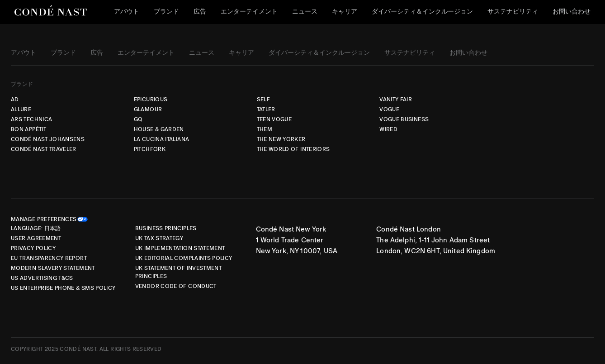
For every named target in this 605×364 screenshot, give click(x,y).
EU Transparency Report (49, 258)
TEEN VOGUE (274, 119)
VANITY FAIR (396, 99)
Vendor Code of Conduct (176, 286)
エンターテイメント (249, 12)
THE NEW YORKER (281, 139)
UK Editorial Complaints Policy (184, 258)
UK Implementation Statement (180, 248)
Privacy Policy (33, 248)
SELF (263, 99)
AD (15, 99)
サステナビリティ (513, 12)
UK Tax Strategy (159, 238)
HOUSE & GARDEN (159, 129)
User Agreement (36, 238)
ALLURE (21, 109)
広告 (200, 12)
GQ (138, 119)
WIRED (388, 129)
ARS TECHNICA (31, 119)
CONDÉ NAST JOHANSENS (48, 139)
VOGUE (389, 109)
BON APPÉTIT (28, 129)
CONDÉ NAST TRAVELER (44, 149)
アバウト (127, 12)
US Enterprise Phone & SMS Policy (63, 288)
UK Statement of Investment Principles (178, 272)
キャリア (345, 12)
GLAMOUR (148, 109)
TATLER (266, 109)
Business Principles (166, 228)
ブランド (166, 12)
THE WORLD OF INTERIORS (293, 149)
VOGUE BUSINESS (404, 119)
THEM (265, 129)
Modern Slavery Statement (53, 268)
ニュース (305, 12)
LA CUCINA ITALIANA (161, 139)
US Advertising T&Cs (42, 278)
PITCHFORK (150, 149)
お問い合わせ (572, 12)
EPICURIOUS (151, 99)
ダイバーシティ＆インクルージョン (422, 12)
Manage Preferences (44, 219)
